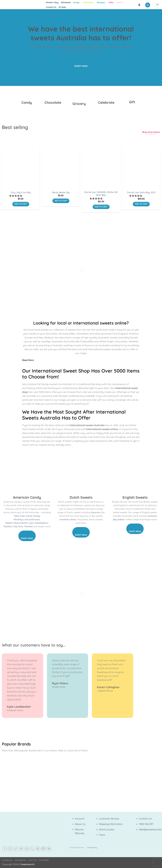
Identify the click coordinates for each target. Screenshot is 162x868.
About (121, 3)
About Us (80, 824)
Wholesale (66, 2)
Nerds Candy (33, 516)
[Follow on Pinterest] (38, 849)
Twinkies (28, 526)
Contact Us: (145, 819)
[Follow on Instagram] (10, 849)
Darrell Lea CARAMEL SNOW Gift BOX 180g (101, 194)
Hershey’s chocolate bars (27, 519)
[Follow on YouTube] (49, 849)
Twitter (32, 860)
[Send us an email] (27, 849)
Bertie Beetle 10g (61, 192)
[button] (139, 5)
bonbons (152, 516)
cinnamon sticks (68, 519)
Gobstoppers (41, 523)
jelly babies (119, 519)
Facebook (7, 860)
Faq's (102, 835)
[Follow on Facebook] (5, 849)
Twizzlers (8, 526)
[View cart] (157, 5)
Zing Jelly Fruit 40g (21, 192)
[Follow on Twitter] (21, 849)
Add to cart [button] (21, 204)
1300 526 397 (146, 824)
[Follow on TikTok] (16, 849)
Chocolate (89, 3)
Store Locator (107, 829)
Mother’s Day (52, 2)
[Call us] (32, 849)
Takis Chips (19, 516)
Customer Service (109, 819)
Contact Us (51, 7)
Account (80, 819)
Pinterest (44, 860)
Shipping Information (111, 824)
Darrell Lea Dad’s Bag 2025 (141, 192)
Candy (77, 3)
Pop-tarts (18, 526)
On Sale (62, 7)
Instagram (20, 860)
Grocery (102, 3)
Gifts (112, 3)
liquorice (95, 512)
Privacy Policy (92, 847)
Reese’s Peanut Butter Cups (20, 523)
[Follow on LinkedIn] (43, 849)
